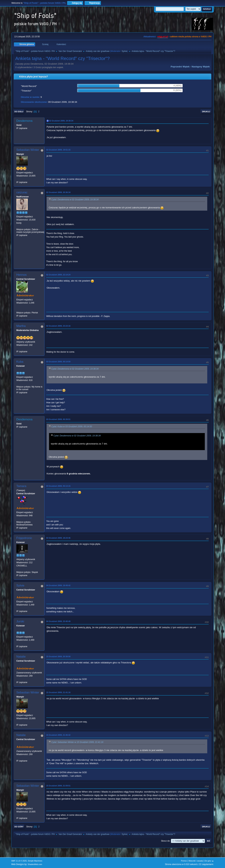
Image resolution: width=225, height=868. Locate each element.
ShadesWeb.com (35, 864)
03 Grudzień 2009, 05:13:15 (58, 486)
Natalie (21, 657)
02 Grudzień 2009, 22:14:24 (58, 275)
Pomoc (184, 861)
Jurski (20, 621)
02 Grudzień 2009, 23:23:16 (58, 326)
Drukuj (206, 112)
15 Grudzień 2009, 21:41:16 (58, 692)
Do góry (19, 827)
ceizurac (22, 192)
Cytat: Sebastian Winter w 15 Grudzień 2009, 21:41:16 (77, 742)
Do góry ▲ (209, 861)
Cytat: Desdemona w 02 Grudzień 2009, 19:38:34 (75, 200)
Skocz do (165, 841)
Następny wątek (201, 67)
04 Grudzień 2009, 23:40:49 (58, 621)
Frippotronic (24, 538)
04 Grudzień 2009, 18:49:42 (58, 585)
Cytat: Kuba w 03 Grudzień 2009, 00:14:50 (72, 427)
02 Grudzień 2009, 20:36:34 (58, 192)
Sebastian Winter (28, 150)
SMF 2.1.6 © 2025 (19, 861)
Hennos (22, 275)
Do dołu (19, 112)
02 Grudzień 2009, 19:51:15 (58, 150)
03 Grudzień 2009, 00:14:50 (58, 362)
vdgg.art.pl (163, 37)
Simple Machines (35, 861)
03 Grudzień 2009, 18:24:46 (58, 538)
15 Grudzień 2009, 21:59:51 (58, 786)
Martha (21, 326)
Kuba (20, 362)
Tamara (21, 486)
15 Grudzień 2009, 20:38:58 (58, 656)
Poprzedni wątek (180, 67)
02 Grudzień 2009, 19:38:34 (61, 121)
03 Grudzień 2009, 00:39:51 (58, 419)
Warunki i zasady (196, 861)
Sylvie (124, 51)
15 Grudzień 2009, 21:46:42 (58, 735)
